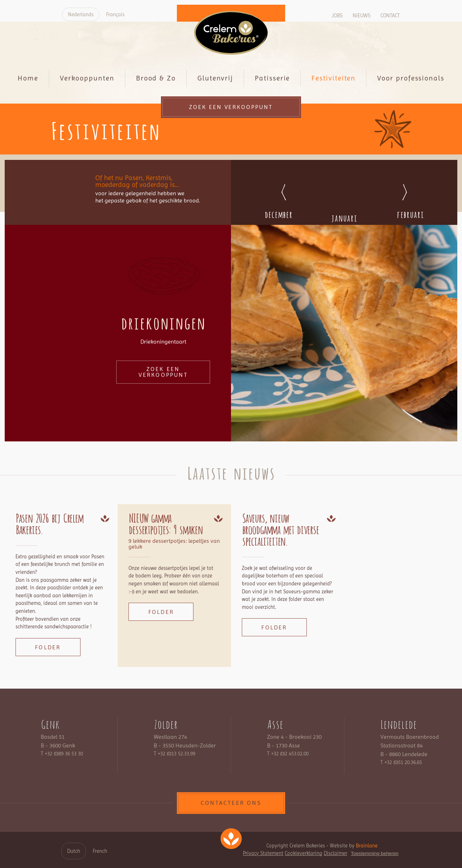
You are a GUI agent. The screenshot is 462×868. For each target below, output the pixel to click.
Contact (390, 16)
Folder (48, 647)
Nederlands (81, 14)
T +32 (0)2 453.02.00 (288, 754)
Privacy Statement (263, 853)
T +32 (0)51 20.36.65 (401, 762)
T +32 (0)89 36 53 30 (62, 754)
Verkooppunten (87, 78)
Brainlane (367, 846)
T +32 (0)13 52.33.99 (175, 754)
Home (28, 78)
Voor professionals (411, 78)
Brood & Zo (156, 78)
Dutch (74, 851)
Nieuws (361, 16)
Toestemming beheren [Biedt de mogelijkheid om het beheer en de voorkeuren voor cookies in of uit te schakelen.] (375, 853)
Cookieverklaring (304, 853)
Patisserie (272, 78)
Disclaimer (335, 853)
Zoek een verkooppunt (231, 107)
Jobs (337, 16)
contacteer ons (231, 803)
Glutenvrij (215, 78)
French (100, 851)
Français (115, 14)
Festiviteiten (334, 78)
